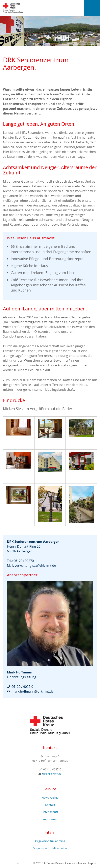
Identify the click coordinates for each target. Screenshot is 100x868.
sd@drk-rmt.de (52, 774)
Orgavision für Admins (50, 841)
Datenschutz (50, 812)
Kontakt (50, 805)
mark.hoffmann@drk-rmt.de (33, 691)
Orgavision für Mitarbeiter (50, 848)
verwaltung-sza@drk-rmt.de (35, 566)
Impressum (50, 819)
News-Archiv (50, 798)
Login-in (93, 863)
